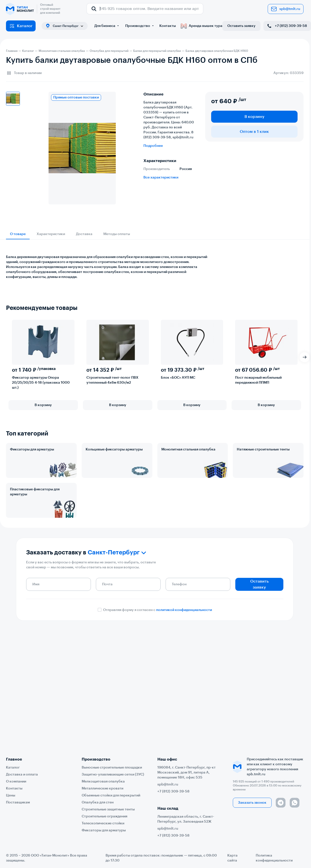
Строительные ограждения (104, 816)
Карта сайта (232, 858)
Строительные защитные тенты (108, 809)
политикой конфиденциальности (184, 610)
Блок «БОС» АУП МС (178, 378)
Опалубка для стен (98, 802)
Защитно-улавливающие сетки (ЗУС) (113, 775)
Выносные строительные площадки (112, 768)
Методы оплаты (117, 234)
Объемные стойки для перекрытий (111, 795)
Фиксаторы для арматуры (32, 449)
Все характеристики (161, 177)
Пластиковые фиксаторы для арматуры (35, 492)
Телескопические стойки (103, 823)
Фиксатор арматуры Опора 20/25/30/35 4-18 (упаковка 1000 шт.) (41, 383)
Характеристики (51, 234)
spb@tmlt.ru (286, 9)
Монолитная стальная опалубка (188, 449)
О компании (16, 781)
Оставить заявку (241, 26)
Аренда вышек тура (202, 26)
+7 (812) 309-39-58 (287, 26)
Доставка (84, 234)
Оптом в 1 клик (254, 132)
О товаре (18, 234)
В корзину (254, 117)
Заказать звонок (252, 803)
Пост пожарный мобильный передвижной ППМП (258, 380)
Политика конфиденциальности (274, 858)
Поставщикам (18, 802)
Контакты (168, 26)
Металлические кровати (102, 788)
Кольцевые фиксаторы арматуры (114, 449)
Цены (11, 795)
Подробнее (153, 146)
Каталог (21, 26)
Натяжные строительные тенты (263, 449)
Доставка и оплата (22, 775)
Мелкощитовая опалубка (103, 781)
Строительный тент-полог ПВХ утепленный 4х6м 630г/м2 (112, 380)
